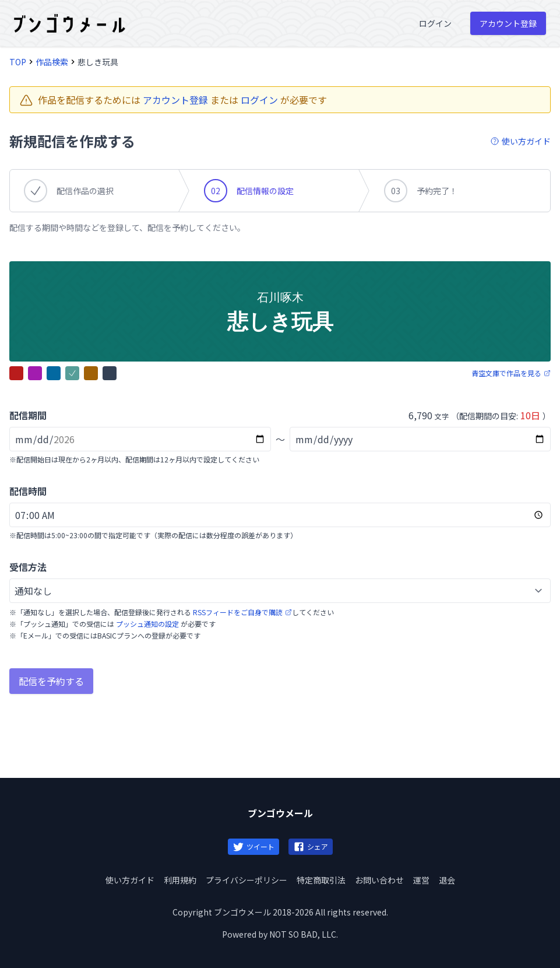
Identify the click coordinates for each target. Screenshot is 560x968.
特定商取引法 (321, 880)
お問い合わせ (379, 880)
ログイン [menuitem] (435, 23)
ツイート (253, 847)
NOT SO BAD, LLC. (304, 934)
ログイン (259, 100)
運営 (421, 880)
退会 (447, 880)
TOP (18, 62)
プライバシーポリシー (246, 880)
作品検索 (52, 62)
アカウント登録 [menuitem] (508, 23)
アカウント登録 (175, 100)
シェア (311, 847)
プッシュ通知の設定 (147, 624)
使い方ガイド (130, 880)
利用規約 (180, 880)
